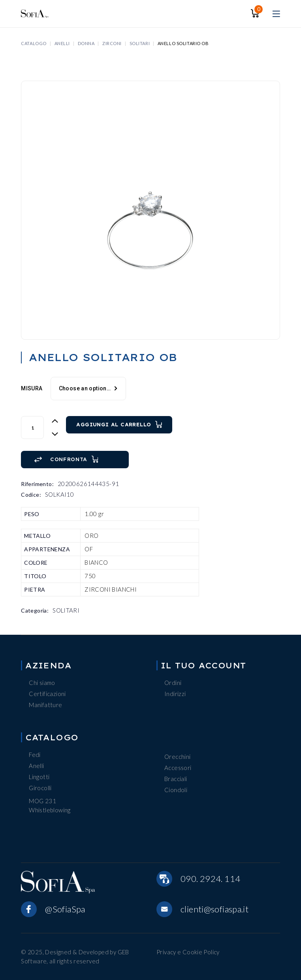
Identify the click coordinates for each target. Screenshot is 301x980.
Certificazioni (47, 694)
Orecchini (177, 757)
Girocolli (40, 788)
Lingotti (39, 777)
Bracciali (176, 779)
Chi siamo (42, 683)
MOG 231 (42, 801)
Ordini (173, 683)
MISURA (32, 388)
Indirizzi (175, 694)
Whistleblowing (50, 810)
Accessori (178, 768)
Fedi (35, 755)
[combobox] (88, 389)
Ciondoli (176, 790)
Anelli (36, 766)
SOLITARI (66, 610)
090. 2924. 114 (210, 879)
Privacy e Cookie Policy (188, 952)
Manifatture (45, 705)
